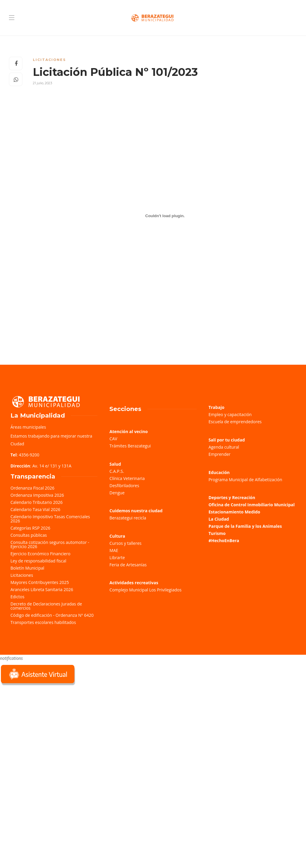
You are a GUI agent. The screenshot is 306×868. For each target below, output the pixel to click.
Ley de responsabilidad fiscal (38, 561)
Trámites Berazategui (130, 446)
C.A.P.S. (117, 471)
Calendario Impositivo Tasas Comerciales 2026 (50, 519)
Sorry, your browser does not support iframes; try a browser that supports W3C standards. (45, 729)
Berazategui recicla (128, 518)
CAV (113, 439)
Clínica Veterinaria (127, 478)
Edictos (17, 597)
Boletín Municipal (27, 568)
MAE (114, 550)
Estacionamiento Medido (234, 512)
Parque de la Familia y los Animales (245, 526)
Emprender (220, 454)
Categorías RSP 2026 (30, 528)
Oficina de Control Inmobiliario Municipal (252, 505)
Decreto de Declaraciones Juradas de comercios (46, 606)
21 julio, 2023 (42, 83)
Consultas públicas (29, 535)
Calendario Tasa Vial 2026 (35, 509)
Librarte (117, 558)
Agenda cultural (224, 447)
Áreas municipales (28, 427)
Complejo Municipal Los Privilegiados (145, 590)
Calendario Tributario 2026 (36, 502)
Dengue (117, 493)
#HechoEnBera (224, 540)
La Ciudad (219, 519)
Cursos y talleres (125, 543)
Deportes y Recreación (232, 497)
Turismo (217, 533)
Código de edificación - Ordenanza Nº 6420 (52, 615)
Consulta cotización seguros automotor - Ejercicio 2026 (50, 544)
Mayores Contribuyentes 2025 (40, 582)
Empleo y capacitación (230, 414)
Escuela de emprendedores (235, 422)
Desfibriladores (124, 486)
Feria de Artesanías (128, 565)
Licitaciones (49, 60)
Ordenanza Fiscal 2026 (32, 488)
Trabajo (217, 407)
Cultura (117, 536)
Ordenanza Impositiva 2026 (37, 495)
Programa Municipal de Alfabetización (245, 480)
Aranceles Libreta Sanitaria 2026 (42, 589)
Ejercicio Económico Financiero (40, 554)
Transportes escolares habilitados (43, 622)
